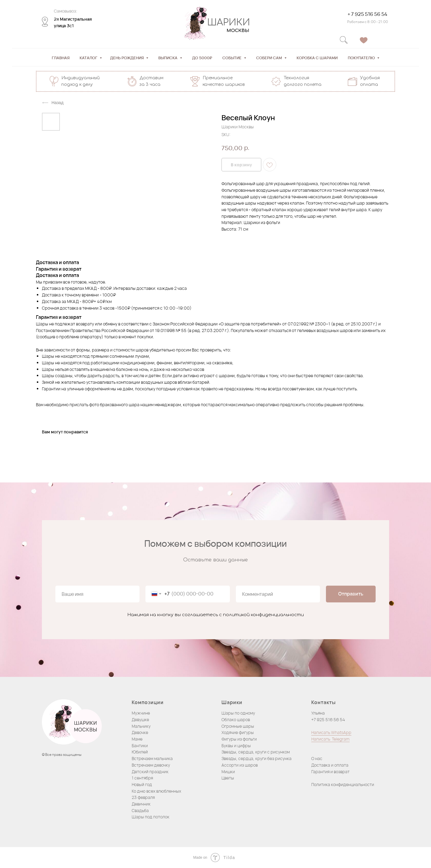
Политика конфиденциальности (343, 784)
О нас (317, 758)
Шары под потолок (151, 817)
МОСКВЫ (238, 31)
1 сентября (142, 778)
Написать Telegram (330, 739)
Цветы (228, 778)
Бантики (140, 746)
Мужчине (141, 713)
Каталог (89, 58)
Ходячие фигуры (238, 732)
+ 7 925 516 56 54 (367, 14)
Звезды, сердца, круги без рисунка (257, 758)
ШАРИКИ (229, 23)
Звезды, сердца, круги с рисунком (256, 752)
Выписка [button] (168, 58)
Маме (137, 739)
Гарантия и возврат (330, 772)
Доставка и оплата (330, 765)
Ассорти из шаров (240, 765)
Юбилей (140, 752)
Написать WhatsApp (331, 732)
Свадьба (140, 810)
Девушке (140, 719)
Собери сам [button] (270, 58)
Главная (61, 58)
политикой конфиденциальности (263, 615)
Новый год (142, 784)
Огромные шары (238, 726)
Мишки (228, 772)
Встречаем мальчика (152, 758)
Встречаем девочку (151, 765)
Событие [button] (232, 58)
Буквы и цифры (236, 746)
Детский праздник (150, 772)
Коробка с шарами (317, 58)
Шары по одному (238, 713)
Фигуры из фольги (239, 739)
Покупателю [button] (362, 58)
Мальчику (141, 726)
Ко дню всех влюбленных (156, 791)
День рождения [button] (127, 58)
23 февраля (143, 797)
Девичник (141, 804)
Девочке (140, 732)
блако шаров (237, 719)
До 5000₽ (202, 58)
